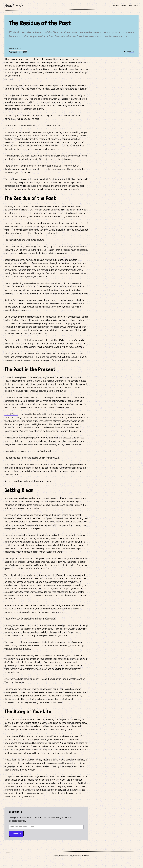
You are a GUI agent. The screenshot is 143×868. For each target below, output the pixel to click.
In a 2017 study (11, 414)
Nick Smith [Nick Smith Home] (14, 6)
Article (132, 51)
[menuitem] (116, 6)
